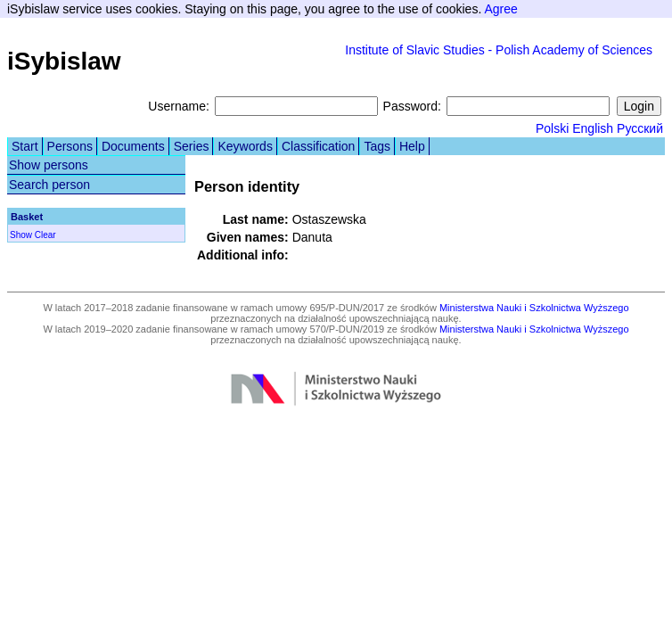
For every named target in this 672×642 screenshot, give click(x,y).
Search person (49, 185)
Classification (318, 146)
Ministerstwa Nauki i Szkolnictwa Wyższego (534, 308)
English (593, 128)
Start (25, 146)
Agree (500, 9)
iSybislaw (64, 61)
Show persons (49, 165)
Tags (377, 146)
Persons (70, 146)
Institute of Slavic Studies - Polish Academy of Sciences (499, 50)
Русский (640, 128)
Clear (45, 235)
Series (192, 146)
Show (21, 235)
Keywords (245, 146)
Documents (133, 146)
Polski (552, 128)
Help (412, 146)
